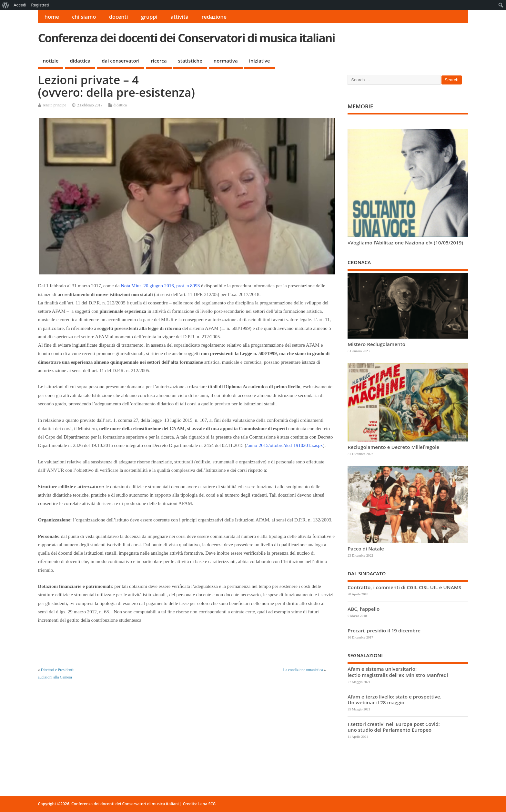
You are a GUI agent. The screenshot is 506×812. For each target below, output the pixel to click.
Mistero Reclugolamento (376, 344)
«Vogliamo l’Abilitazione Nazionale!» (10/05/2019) (405, 243)
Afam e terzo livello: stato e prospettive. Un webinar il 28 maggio (394, 699)
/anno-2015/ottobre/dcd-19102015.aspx (285, 445)
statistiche (190, 61)
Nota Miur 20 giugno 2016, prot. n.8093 (160, 286)
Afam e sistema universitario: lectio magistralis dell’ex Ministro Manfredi (398, 672)
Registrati (40, 5)
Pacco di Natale (366, 549)
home (52, 17)
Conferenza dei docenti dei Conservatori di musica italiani (187, 38)
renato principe (55, 105)
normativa (226, 61)
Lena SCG (207, 804)
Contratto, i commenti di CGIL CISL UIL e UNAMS (404, 587)
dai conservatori (121, 61)
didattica (80, 61)
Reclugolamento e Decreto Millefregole (393, 447)
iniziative (260, 61)
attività (179, 17)
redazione (214, 17)
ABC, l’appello (364, 609)
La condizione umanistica (303, 670)
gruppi (149, 17)
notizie (51, 61)
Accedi (20, 5)
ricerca (159, 61)
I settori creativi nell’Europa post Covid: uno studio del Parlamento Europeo (394, 727)
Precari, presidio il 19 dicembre (384, 630)
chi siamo (84, 17)
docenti (119, 17)
